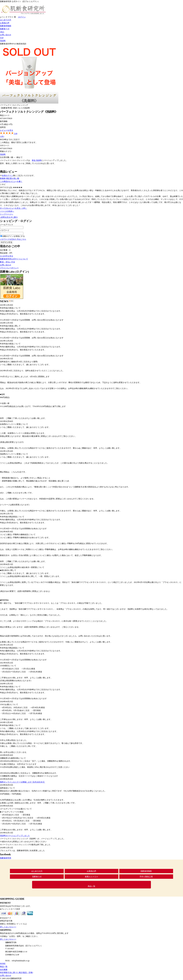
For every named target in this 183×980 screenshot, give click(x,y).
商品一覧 (91, 886)
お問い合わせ (6, 35)
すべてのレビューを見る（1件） (14, 208)
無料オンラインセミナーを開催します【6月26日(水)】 (23, 782)
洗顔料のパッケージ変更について (14, 454)
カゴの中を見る (7, 256)
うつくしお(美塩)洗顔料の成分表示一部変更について (22, 567)
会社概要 (4, 970)
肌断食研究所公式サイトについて (14, 259)
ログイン (22, 17)
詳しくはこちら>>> (8, 927)
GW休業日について (8, 666)
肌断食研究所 (6, 858)
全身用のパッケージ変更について (14, 424)
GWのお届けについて (9, 704)
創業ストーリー (91, 877)
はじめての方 (6, 20)
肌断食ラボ (5, 29)
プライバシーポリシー (9, 268)
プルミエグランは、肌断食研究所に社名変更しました (22, 851)
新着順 (3, 178)
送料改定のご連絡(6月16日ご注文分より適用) (19, 362)
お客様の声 (5, 23)
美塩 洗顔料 (37, 160)
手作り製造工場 (146, 877)
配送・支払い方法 (7, 262)
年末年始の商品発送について (12, 517)
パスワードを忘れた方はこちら (13, 239)
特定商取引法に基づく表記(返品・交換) (17, 972)
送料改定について (7, 788)
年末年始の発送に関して (10, 326)
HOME (3, 964)
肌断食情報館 (6, 26)
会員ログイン (7, 175)
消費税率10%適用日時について (13, 758)
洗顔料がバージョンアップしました (15, 836)
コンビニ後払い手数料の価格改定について (18, 534)
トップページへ (7, 214)
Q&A (2, 32)
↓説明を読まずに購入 (9, 217)
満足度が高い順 (13, 178)
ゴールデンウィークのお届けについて (16, 809)
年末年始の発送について (10, 308)
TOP (2, 38)
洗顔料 (3, 41)
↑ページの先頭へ (7, 211)
